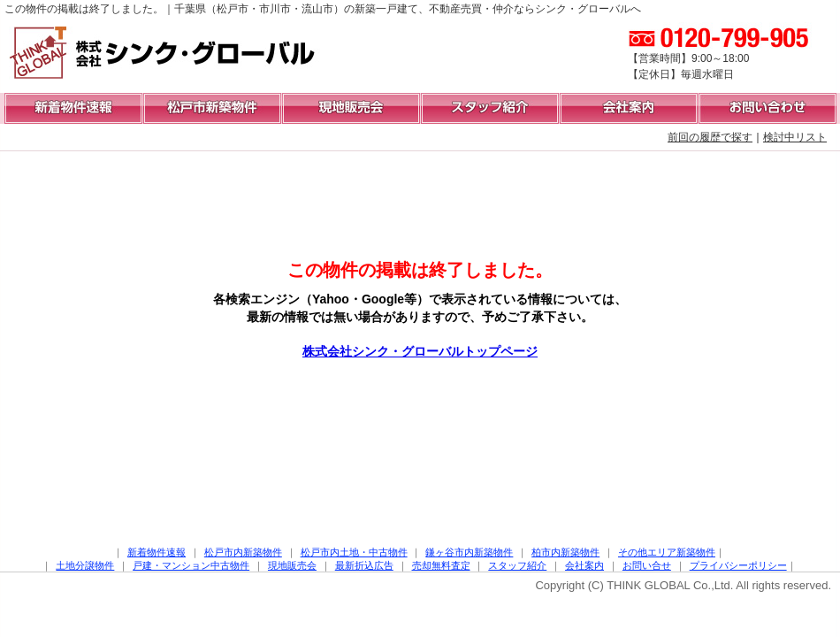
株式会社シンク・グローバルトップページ (420, 351)
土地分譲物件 (85, 565)
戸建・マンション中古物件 (191, 565)
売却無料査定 (441, 565)
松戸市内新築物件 (243, 552)
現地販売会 (292, 565)
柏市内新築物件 (565, 552)
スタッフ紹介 (517, 565)
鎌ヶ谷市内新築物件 (469, 552)
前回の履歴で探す (710, 137)
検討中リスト (795, 137)
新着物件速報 (157, 552)
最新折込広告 (364, 565)
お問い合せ (647, 565)
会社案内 (584, 565)
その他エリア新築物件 (667, 552)
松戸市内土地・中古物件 (354, 552)
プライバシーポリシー (738, 565)
